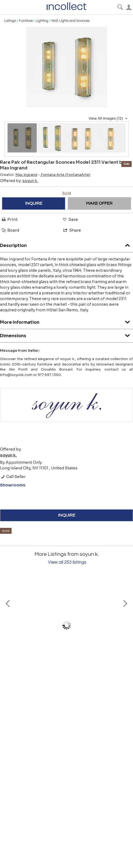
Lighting (42, 21)
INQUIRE (34, 203)
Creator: (19, 175)
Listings (10, 21)
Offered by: (19, 181)
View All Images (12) (109, 118)
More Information (66, 321)
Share (72, 230)
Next (125, 625)
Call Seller (13, 477)
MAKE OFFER (99, 203)
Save (70, 219)
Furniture (26, 21)
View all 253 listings (67, 562)
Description (66, 244)
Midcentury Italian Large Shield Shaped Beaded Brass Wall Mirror (65, 672)
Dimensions (66, 334)
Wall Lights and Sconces (70, 21)
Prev (8, 625)
